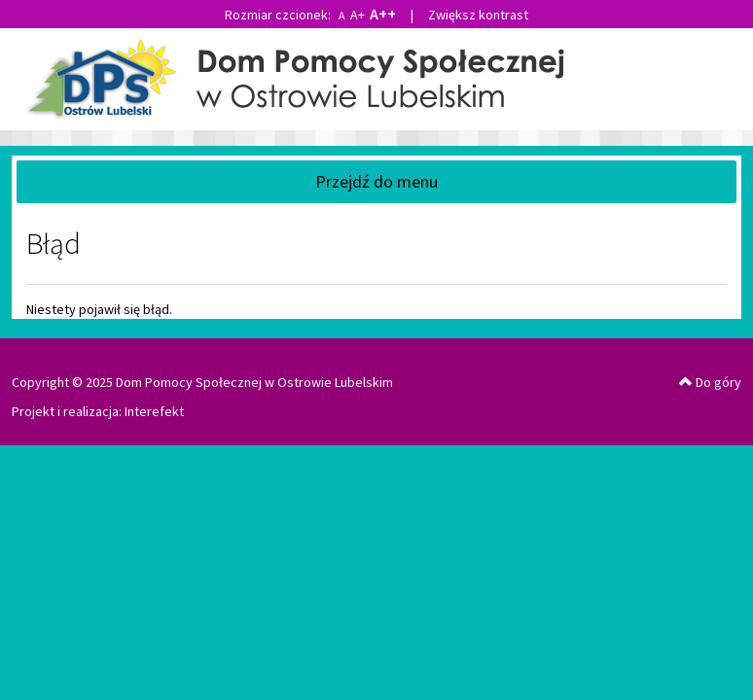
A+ (358, 15)
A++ (383, 14)
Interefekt (154, 411)
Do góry (710, 382)
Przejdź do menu (376, 181)
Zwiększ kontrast (478, 15)
